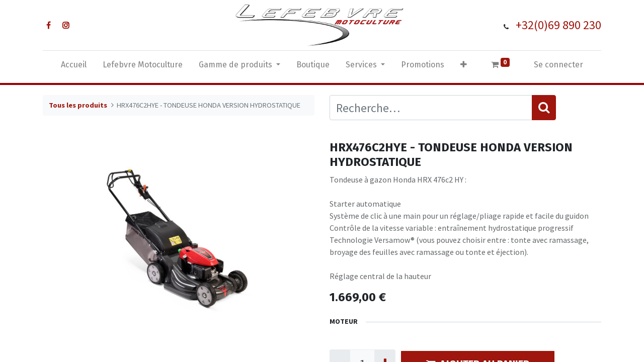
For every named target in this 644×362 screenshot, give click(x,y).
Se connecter (558, 65)
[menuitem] (74, 67)
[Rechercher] (544, 108)
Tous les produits (78, 105)
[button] (464, 67)
